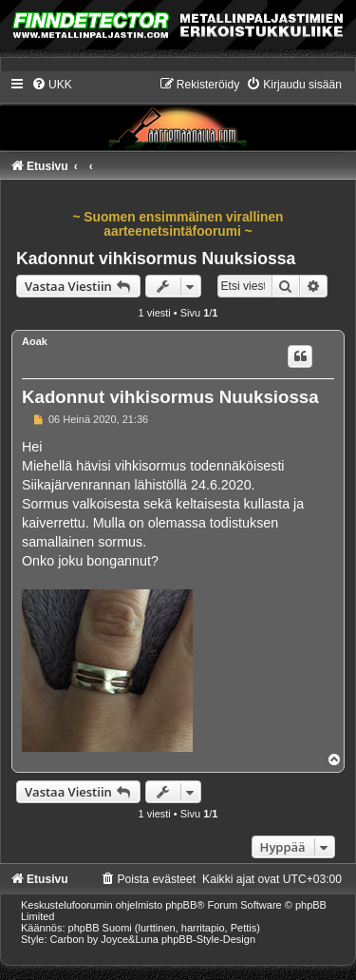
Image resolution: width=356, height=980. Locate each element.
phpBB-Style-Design (208, 939)
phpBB (181, 905)
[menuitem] (52, 85)
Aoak (35, 341)
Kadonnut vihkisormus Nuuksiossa (156, 259)
